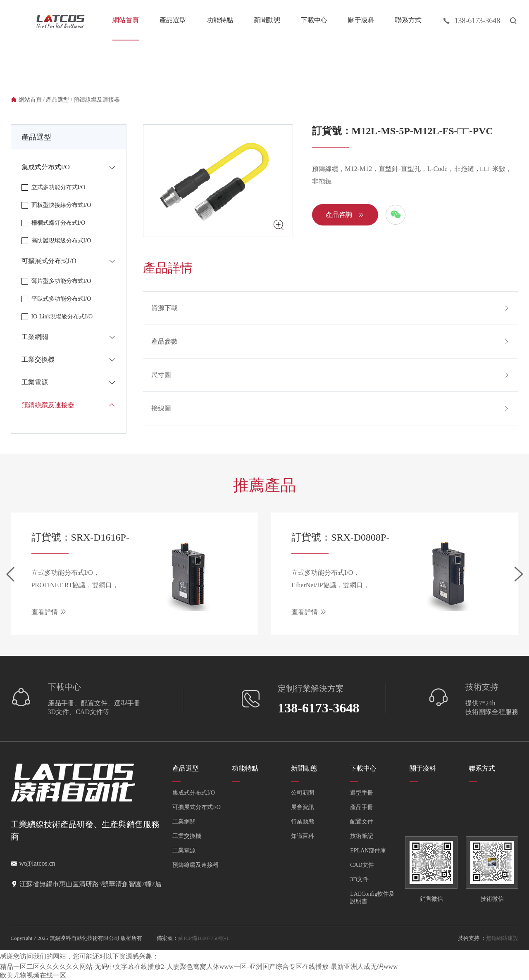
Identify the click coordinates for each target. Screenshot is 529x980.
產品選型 (173, 20)
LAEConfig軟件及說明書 (372, 898)
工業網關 (184, 822)
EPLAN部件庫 (368, 851)
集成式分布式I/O (194, 793)
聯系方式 (408, 20)
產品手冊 (362, 807)
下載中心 (314, 20)
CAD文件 (362, 865)
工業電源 (184, 851)
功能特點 (220, 20)
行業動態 (303, 822)
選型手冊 (362, 793)
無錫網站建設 (502, 938)
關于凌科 (361, 20)
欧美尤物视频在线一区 (33, 975)
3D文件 (359, 879)
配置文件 (362, 822)
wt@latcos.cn (37, 863)
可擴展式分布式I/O (197, 807)
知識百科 (303, 836)
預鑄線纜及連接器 (97, 100)
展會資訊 (303, 807)
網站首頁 (126, 20)
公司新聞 (303, 793)
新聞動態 (267, 20)
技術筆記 (362, 836)
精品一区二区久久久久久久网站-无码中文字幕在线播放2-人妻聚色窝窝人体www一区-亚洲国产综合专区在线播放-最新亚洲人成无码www (199, 967)
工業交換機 (187, 836)
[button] (10, 574)
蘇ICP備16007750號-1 (203, 938)
